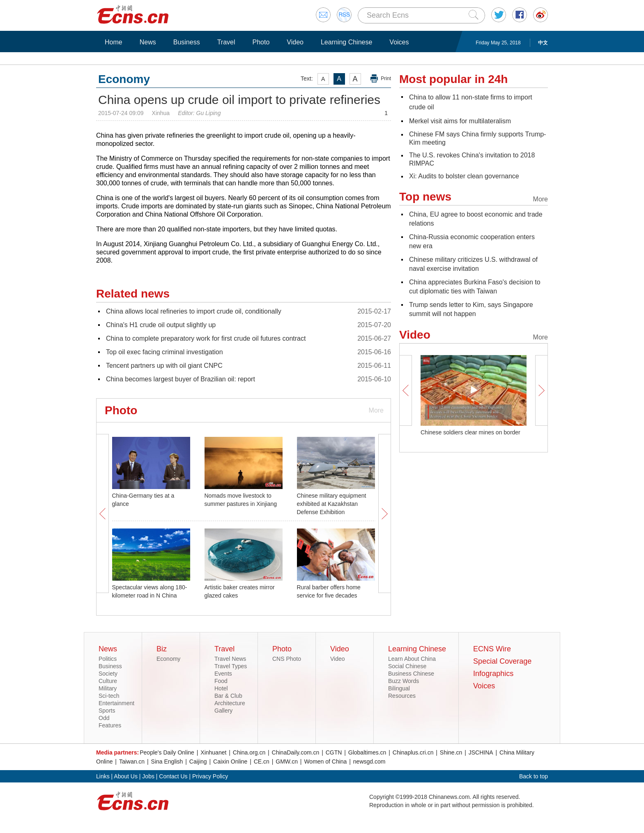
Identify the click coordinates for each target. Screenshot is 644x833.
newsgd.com (369, 761)
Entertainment (116, 703)
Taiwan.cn (132, 761)
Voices (399, 42)
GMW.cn (287, 761)
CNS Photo (287, 659)
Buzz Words (404, 681)
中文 (543, 43)
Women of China (325, 761)
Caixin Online (230, 761)
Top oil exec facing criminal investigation (164, 352)
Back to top (534, 776)
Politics (108, 659)
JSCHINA (481, 752)
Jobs (148, 776)
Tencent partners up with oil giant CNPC (164, 366)
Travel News (230, 659)
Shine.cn (451, 752)
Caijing (198, 761)
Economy (168, 659)
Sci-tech (109, 696)
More (376, 410)
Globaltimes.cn (367, 752)
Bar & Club (228, 696)
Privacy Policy (210, 776)
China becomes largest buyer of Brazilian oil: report (181, 379)
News (148, 42)
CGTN (334, 752)
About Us (126, 776)
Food (221, 681)
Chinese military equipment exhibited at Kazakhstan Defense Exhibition (332, 504)
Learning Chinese (346, 42)
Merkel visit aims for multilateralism (460, 121)
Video (295, 42)
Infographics (493, 674)
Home (114, 42)
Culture (108, 681)
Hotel (221, 688)
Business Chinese (411, 674)
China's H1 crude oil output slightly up (161, 325)
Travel (226, 42)
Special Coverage (502, 661)
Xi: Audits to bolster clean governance (464, 176)
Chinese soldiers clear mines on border (470, 432)
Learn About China (412, 659)
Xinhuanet (213, 752)
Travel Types (231, 666)
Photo (261, 42)
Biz (162, 649)
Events (223, 674)
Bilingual (399, 688)
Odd (104, 718)
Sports (107, 711)
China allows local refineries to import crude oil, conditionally (194, 311)
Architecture (230, 703)
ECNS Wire (492, 649)
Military (108, 688)
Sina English (167, 761)
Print (386, 78)
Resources (402, 696)
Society (108, 674)
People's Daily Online (167, 752)
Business (187, 42)
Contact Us (173, 776)
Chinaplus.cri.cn (413, 752)
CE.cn (262, 761)
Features (110, 725)
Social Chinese (407, 666)
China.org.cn (249, 752)
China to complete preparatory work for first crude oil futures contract (206, 338)
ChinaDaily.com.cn (296, 752)
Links (103, 776)
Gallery (223, 711)
